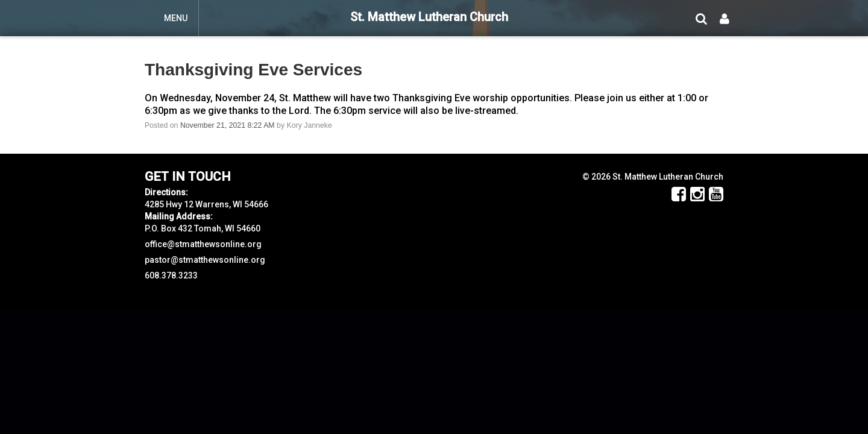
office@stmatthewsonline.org (203, 244)
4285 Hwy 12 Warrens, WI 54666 (206, 204)
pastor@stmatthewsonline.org (205, 260)
